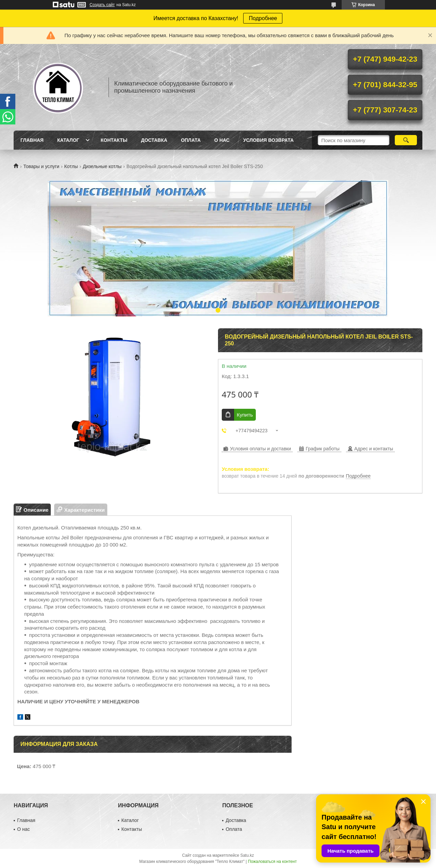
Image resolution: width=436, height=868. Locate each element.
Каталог (68, 140)
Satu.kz (247, 855)
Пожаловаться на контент (272, 862)
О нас (222, 140)
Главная (32, 140)
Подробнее (263, 18)
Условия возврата (268, 140)
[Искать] (406, 140)
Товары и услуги (41, 166)
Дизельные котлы (102, 166)
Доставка (154, 140)
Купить (245, 415)
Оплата (191, 140)
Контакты (114, 140)
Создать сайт (102, 5)
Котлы (71, 166)
